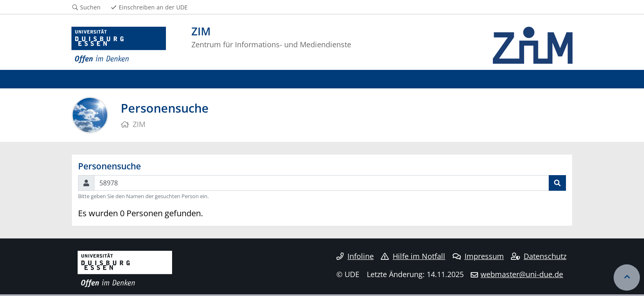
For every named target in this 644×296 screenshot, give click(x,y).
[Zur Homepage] (119, 45)
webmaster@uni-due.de (522, 274)
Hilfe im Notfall (413, 256)
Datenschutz (539, 256)
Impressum (478, 256)
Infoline (355, 256)
